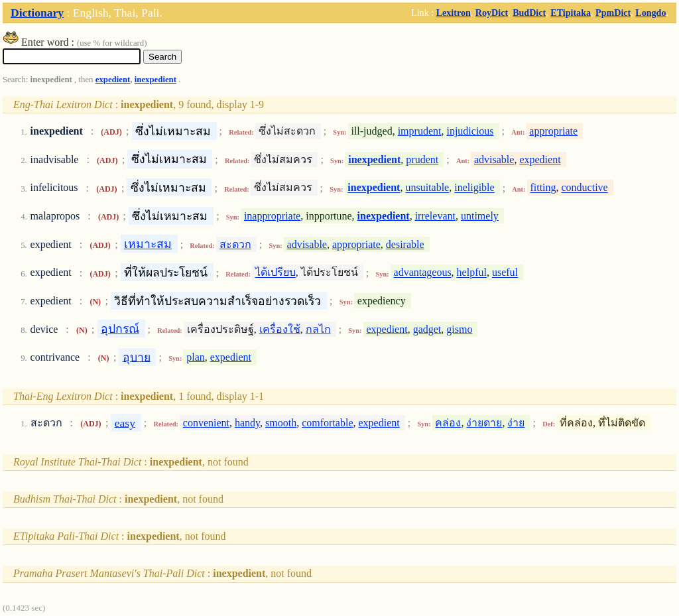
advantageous (423, 273)
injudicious (470, 131)
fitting (543, 188)
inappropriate (272, 216)
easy (125, 422)
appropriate (553, 131)
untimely (480, 216)
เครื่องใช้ (280, 329)
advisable (494, 159)
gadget (427, 329)
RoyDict (492, 13)
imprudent (420, 131)
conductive (585, 188)
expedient (113, 80)
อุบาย (137, 357)
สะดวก (235, 244)
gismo (459, 329)
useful (505, 273)
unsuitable (427, 188)
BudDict (529, 13)
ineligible (474, 188)
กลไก (318, 329)
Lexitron (454, 13)
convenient (206, 423)
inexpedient (155, 80)
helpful (472, 273)
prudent (422, 159)
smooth (281, 423)
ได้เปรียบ (276, 273)
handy (247, 423)
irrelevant (435, 216)
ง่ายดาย (484, 423)
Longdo (650, 13)
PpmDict (613, 13)
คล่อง (448, 423)
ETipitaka (571, 13)
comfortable (327, 423)
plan (196, 357)
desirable (405, 244)
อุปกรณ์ (120, 329)
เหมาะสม (148, 244)
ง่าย (516, 423)
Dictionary (37, 13)
